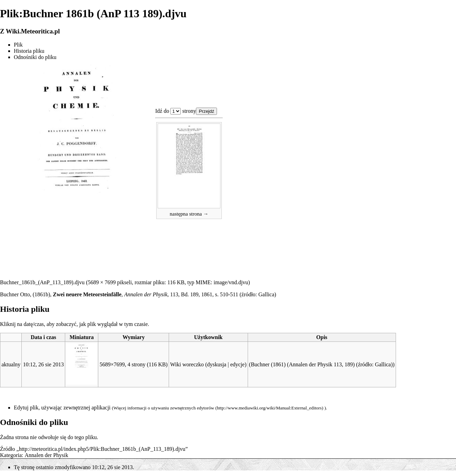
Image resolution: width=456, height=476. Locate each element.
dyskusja (217, 364)
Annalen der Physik (47, 455)
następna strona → (189, 214)
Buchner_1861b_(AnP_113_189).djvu (42, 282)
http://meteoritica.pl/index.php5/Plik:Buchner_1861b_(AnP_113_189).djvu (102, 449)
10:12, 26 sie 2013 (43, 364)
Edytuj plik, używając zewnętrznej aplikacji (62, 408)
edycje (237, 364)
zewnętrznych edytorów (192, 408)
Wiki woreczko (187, 364)
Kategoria (11, 455)
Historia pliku (29, 51)
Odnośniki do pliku (35, 57)
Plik (18, 45)
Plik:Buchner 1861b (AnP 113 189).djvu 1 (176, 111)
